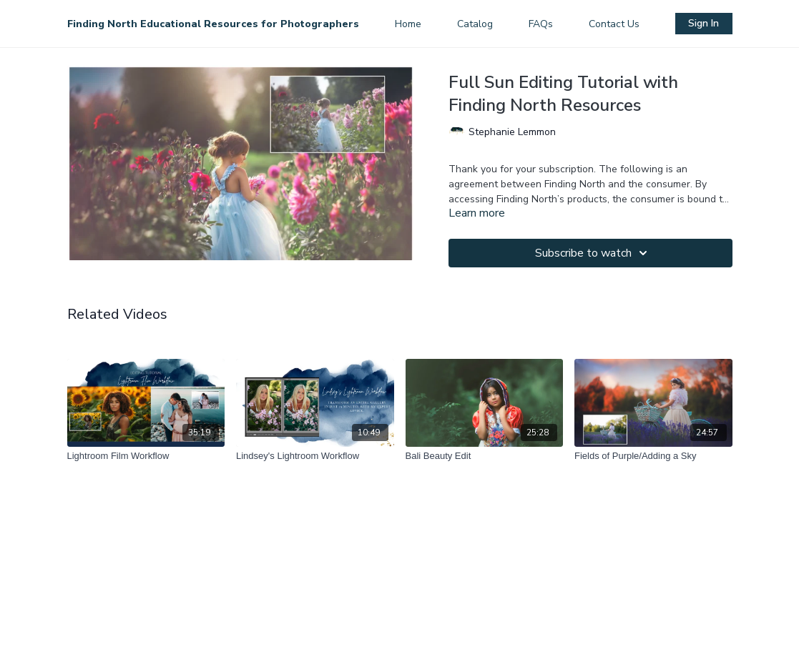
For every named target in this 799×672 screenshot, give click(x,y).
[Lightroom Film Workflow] (146, 456)
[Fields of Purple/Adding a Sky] (653, 456)
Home (408, 24)
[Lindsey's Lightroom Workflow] (315, 456)
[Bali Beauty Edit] (485, 456)
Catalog (475, 24)
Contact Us (614, 24)
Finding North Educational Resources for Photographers (213, 24)
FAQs (541, 24)
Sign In (704, 23)
